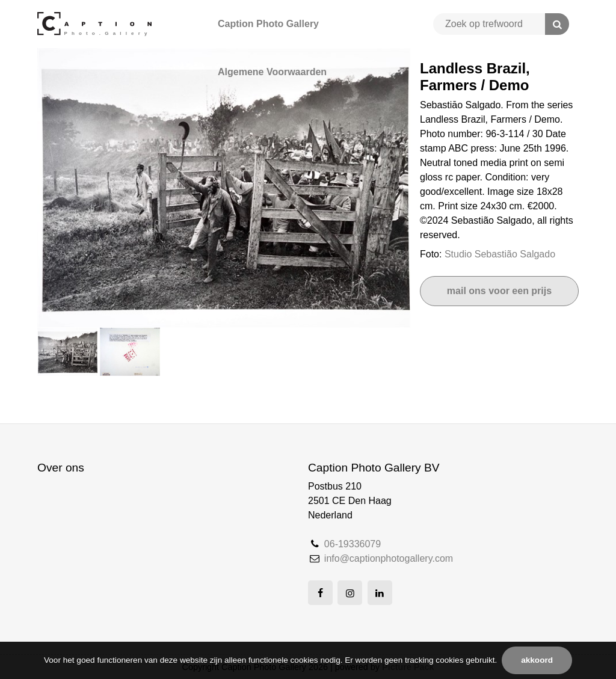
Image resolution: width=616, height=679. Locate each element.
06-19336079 (353, 544)
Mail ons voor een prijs (499, 291)
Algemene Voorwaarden (272, 72)
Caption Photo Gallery (268, 24)
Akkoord (537, 660)
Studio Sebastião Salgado (500, 254)
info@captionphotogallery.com (389, 558)
